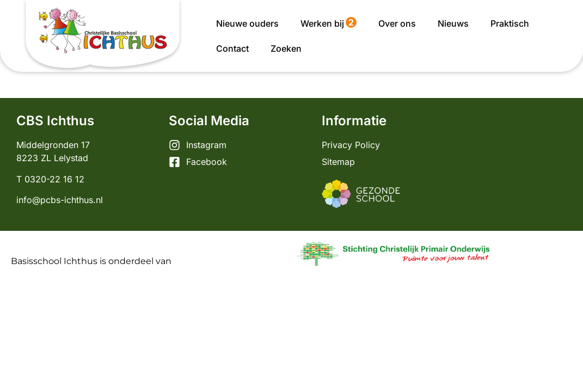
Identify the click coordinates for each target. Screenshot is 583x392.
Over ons (397, 23)
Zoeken (286, 48)
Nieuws (453, 23)
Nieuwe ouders (247, 23)
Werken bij (329, 23)
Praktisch (510, 23)
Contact (232, 48)
